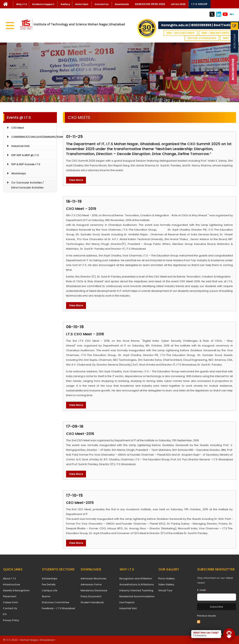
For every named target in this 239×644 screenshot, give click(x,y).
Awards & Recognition (16, 590)
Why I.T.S (21, 4)
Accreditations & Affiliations (137, 584)
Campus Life (50, 590)
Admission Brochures (94, 579)
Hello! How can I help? (206, 633)
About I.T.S (9, 579)
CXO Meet (18, 128)
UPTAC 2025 (178, 4)
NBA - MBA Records (215, 33)
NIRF (226, 38)
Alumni (46, 596)
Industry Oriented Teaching (136, 590)
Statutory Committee (56, 602)
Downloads (122, 4)
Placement (10, 596)
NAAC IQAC (82, 4)
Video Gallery (166, 584)
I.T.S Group (199, 4)
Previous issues (206, 616)
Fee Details (49, 584)
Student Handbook (92, 602)
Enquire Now (233, 69)
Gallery (65, 4)
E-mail (202, 590)
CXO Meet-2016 (80, 434)
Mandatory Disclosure (94, 590)
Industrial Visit (20, 146)
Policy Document (91, 596)
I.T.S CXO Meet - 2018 (85, 334)
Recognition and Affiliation (136, 579)
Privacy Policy (11, 620)
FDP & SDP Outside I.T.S (26, 164)
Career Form (11, 602)
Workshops (19, 173)
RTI (5, 614)
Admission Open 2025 (150, 4)
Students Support (43, 4)
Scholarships (50, 579)
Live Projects (127, 602)
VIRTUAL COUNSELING (202, 38)
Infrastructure (12, 584)
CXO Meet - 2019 (81, 209)
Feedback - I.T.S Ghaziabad (58, 608)
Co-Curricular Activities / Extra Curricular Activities (27, 185)
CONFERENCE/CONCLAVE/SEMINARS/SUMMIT (34, 137)
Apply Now (235, 41)
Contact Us (102, 4)
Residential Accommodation (137, 596)
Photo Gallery (166, 579)
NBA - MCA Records (180, 33)
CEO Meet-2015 (80, 503)
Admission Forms (91, 584)
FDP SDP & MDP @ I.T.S (25, 155)
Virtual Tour (165, 590)
